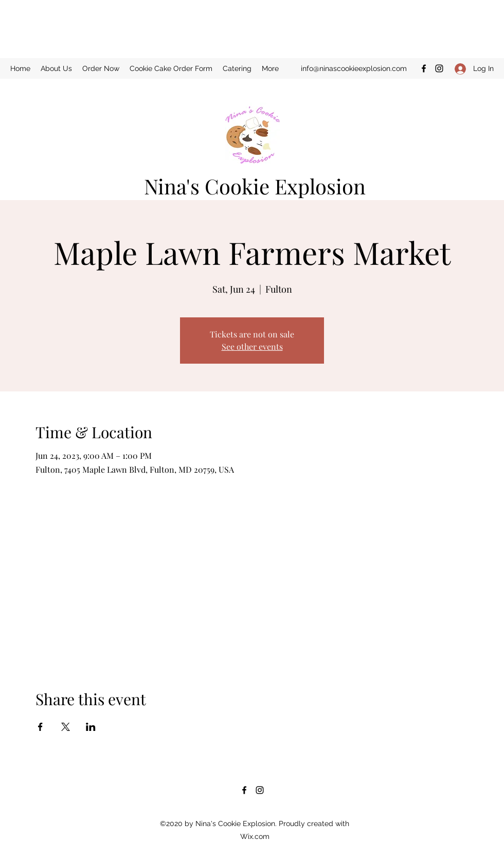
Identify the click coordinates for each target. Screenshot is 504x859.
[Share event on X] (66, 727)
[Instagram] (439, 68)
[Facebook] (424, 68)
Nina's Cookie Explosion (255, 186)
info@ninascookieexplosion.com (354, 68)
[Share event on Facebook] (40, 727)
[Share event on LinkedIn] (91, 727)
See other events (252, 346)
